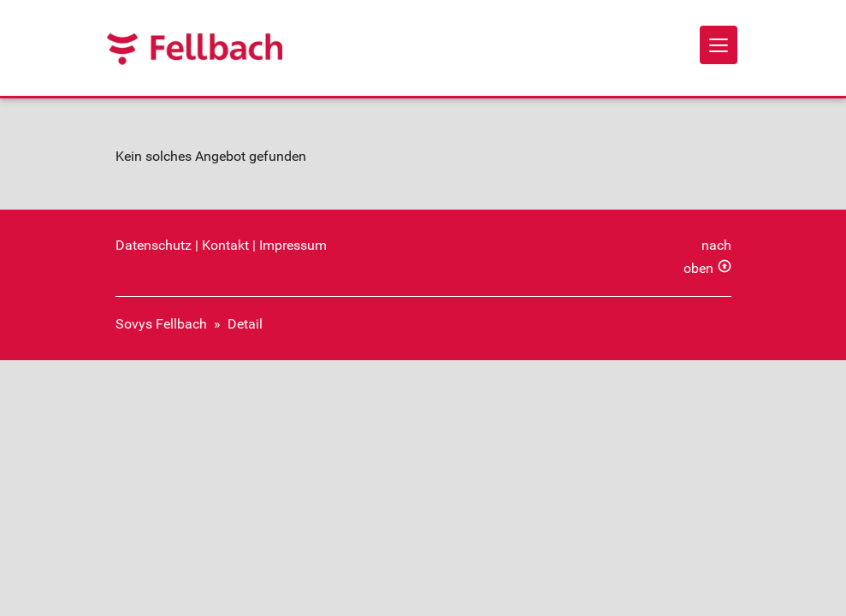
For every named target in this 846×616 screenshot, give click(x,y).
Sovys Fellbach (161, 324)
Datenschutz (154, 245)
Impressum (293, 245)
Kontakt (225, 245)
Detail (245, 324)
